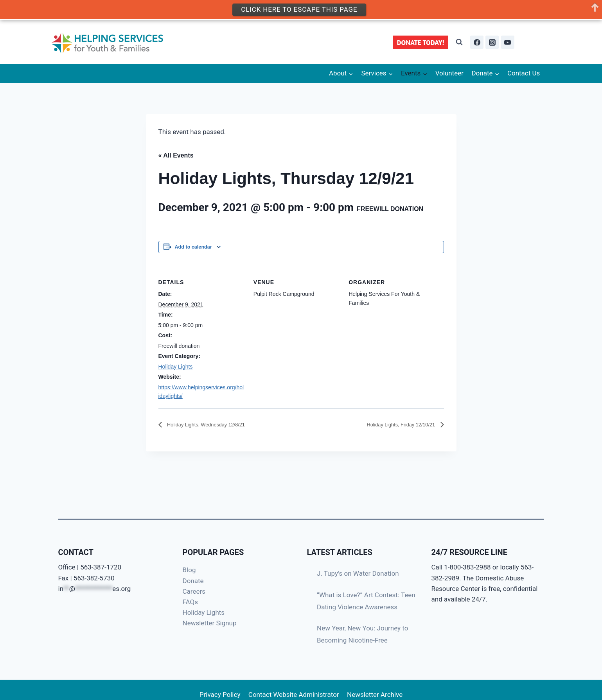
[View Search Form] (459, 42)
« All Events (176, 155)
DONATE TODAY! (421, 42)
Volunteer (449, 73)
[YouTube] (508, 42)
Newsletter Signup (210, 623)
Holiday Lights (176, 367)
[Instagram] (492, 42)
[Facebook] (477, 42)
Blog (189, 570)
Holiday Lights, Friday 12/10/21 (392, 425)
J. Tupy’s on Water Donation (358, 573)
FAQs (190, 602)
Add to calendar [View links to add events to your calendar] (193, 247)
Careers (194, 591)
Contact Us (524, 73)
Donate (193, 581)
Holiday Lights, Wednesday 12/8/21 (216, 425)
